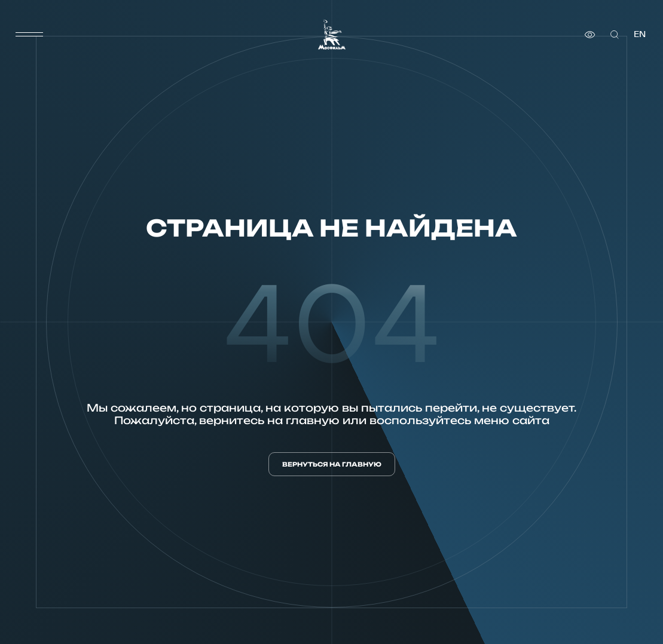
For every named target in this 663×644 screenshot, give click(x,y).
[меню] (29, 35)
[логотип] (332, 34)
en (640, 34)
